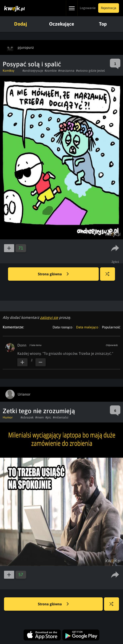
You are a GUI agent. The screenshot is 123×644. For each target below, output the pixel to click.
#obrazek (27, 417)
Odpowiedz (112, 345)
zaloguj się (49, 317)
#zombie (51, 71)
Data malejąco (87, 327)
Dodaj (21, 24)
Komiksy (9, 71)
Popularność (111, 327)
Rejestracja (109, 8)
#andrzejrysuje (33, 71)
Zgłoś (115, 262)
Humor (8, 417)
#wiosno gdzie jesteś (90, 71)
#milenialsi (61, 417)
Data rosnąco (62, 327)
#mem (39, 417)
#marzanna (66, 71)
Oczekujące (62, 24)
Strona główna (53, 274)
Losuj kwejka (110, 277)
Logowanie (88, 8)
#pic (48, 417)
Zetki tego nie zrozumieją (39, 411)
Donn (22, 345)
